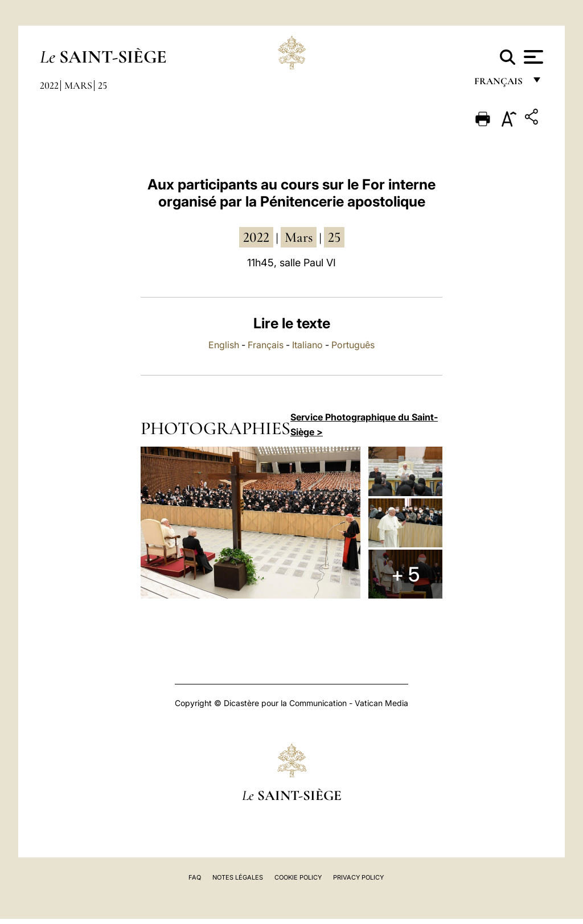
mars (299, 237)
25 (102, 85)
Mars (78, 85)
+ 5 (405, 574)
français (500, 84)
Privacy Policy (358, 877)
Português (353, 345)
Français (266, 345)
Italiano (307, 345)
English (224, 345)
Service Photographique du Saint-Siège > (364, 424)
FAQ (195, 877)
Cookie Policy (298, 877)
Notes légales (238, 877)
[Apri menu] (532, 57)
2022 (49, 85)
